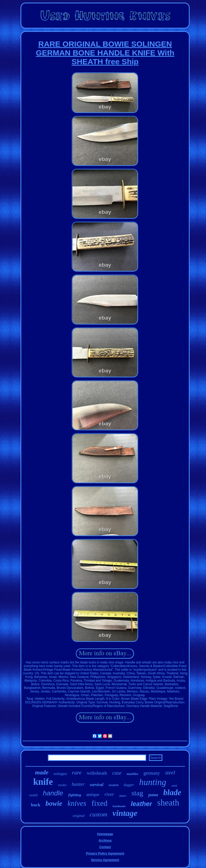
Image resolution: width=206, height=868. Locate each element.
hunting (153, 782)
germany (152, 773)
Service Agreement (105, 860)
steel (170, 773)
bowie (54, 803)
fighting (75, 795)
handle (53, 793)
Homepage (105, 834)
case (117, 773)
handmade (119, 806)
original (79, 816)
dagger (129, 785)
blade (172, 792)
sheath (168, 803)
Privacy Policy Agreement (105, 853)
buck (36, 805)
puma (153, 795)
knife (43, 782)
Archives (105, 841)
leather (141, 804)
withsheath (97, 773)
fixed (99, 803)
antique (93, 794)
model (62, 785)
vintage (125, 813)
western (114, 785)
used (174, 786)
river (109, 794)
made (42, 772)
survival (97, 785)
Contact (105, 847)
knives (77, 803)
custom (98, 814)
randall (33, 795)
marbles (133, 774)
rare (77, 772)
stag (137, 793)
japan (123, 796)
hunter (78, 784)
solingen (60, 774)
